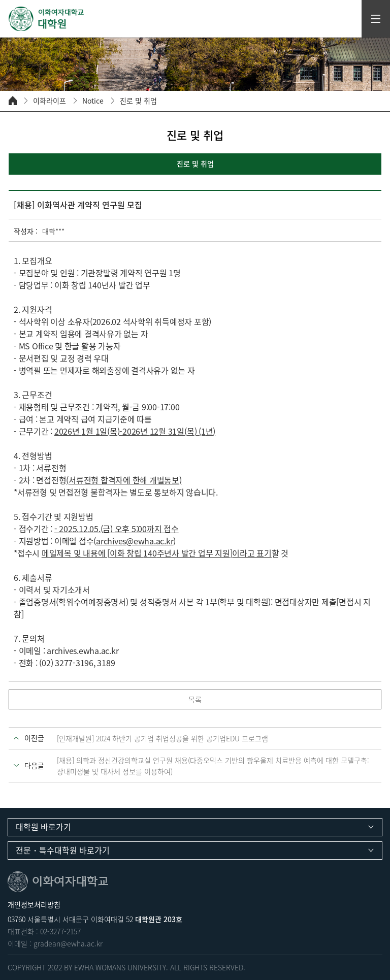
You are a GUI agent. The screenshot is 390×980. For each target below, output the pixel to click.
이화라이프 (50, 101)
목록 (195, 699)
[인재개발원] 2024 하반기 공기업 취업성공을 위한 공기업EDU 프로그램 (162, 738)
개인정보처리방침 (34, 904)
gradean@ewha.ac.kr (68, 943)
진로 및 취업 (138, 101)
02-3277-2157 (60, 931)
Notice (93, 101)
